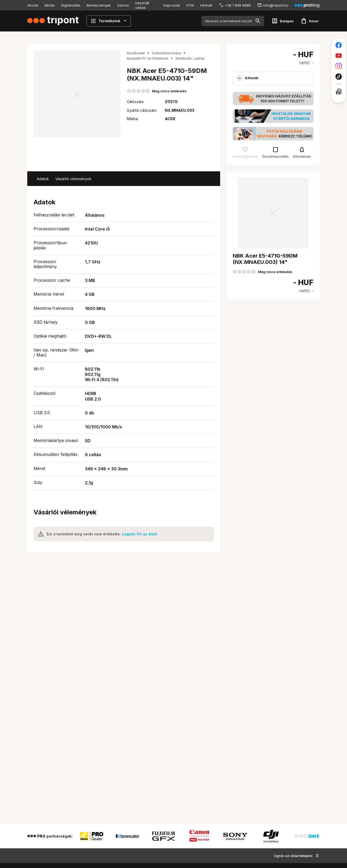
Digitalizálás (71, 5)
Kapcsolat (172, 5)
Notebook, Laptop (190, 58)
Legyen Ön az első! (140, 534)
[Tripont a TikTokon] (339, 77)
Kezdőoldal (136, 53)
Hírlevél (206, 5)
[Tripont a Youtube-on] (339, 56)
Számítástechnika (166, 53)
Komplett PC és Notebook (148, 58)
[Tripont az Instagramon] (339, 66)
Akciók (33, 5)
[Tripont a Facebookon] (339, 45)
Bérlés (50, 5)
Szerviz (123, 5)
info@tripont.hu (276, 5)
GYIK (190, 5)
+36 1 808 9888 (238, 5)
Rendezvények (99, 5)
